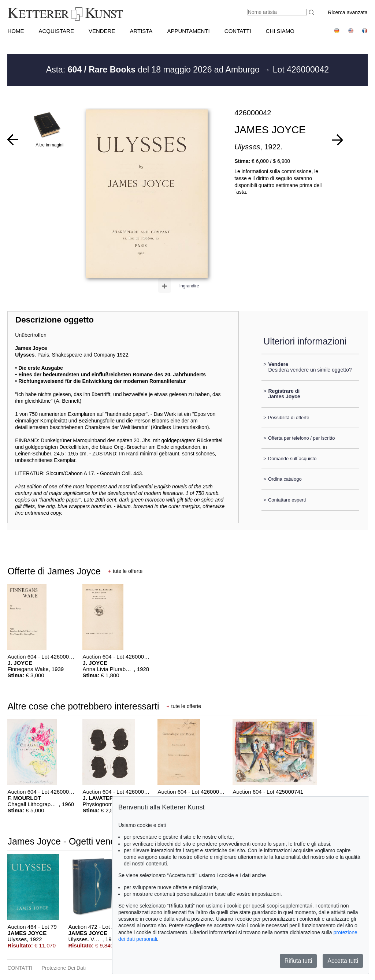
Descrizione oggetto (55, 320)
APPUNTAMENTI (188, 31)
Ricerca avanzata (348, 12)
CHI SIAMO (280, 31)
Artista (141, 31)
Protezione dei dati (64, 968)
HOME (16, 31)
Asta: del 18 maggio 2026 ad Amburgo (154, 70)
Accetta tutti (343, 961)
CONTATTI (238, 31)
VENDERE (102, 31)
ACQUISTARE (56, 31)
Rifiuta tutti (298, 961)
